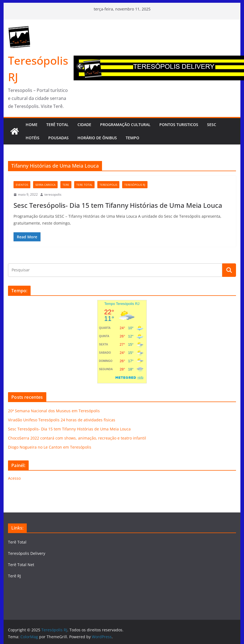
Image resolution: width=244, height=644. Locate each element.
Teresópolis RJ (135, 185)
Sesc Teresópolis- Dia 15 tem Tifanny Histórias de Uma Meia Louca (118, 205)
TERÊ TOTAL (57, 125)
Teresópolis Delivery (27, 553)
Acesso (14, 478)
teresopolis (108, 185)
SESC (212, 125)
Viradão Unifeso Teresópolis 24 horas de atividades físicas (62, 420)
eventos (22, 185)
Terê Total (17, 542)
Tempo (132, 138)
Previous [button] (81, 66)
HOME (32, 125)
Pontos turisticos (179, 125)
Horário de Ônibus (97, 138)
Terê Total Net (21, 565)
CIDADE (84, 125)
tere (66, 185)
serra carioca (45, 185)
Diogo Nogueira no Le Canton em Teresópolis (50, 447)
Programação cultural (125, 125)
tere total (84, 185)
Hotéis (33, 138)
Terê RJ (14, 576)
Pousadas (58, 138)
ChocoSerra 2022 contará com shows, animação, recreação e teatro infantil (77, 438)
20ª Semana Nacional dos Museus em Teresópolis (54, 411)
